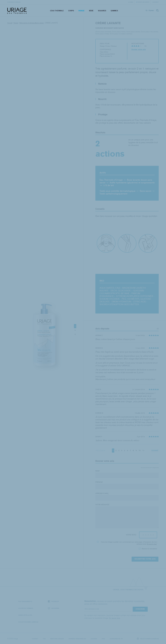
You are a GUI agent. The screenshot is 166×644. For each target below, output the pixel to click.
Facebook (53, 601)
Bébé (91, 11)
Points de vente (143, 2)
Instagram (53, 608)
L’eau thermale (57, 11)
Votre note (131, 535)
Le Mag (131, 2)
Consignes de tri (116, 639)
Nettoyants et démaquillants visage (32, 23)
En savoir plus (152, 544)
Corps (71, 11)
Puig (103, 639)
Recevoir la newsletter (148, 549)
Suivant (155, 450)
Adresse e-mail (102, 493)
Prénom (99, 482)
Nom (98, 471)
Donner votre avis (139, 50)
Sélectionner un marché (148, 639)
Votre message (102, 505)
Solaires (102, 11)
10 (140, 450)
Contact (156, 2)
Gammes (114, 11)
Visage (81, 11)
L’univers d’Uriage (14, 2)
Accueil (10, 23)
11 (143, 450)
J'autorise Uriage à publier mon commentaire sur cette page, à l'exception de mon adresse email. (127, 543)
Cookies (94, 639)
